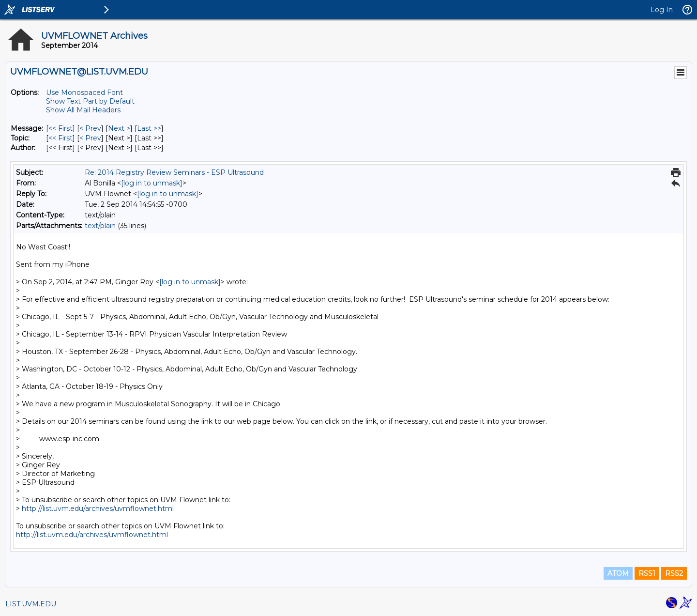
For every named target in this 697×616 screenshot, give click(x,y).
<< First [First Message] (61, 128)
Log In (662, 10)
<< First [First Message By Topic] (61, 138)
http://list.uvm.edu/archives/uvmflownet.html (98, 508)
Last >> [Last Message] (149, 128)
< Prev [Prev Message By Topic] (90, 138)
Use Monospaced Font (84, 92)
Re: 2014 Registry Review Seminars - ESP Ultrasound (174, 172)
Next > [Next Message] (119, 128)
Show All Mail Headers (83, 110)
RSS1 (647, 573)
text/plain (100, 226)
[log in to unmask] (152, 183)
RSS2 (674, 573)
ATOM (618, 573)
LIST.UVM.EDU (31, 604)
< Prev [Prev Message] (90, 128)
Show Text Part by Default (90, 101)
